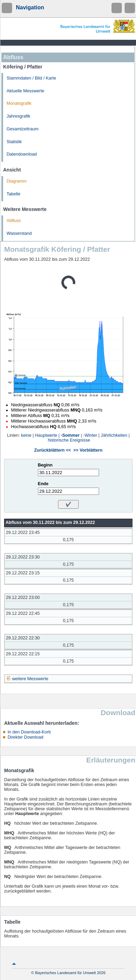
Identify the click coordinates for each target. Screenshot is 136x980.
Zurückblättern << (52, 450)
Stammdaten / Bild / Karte (31, 78)
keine (26, 435)
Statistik (14, 142)
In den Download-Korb (29, 732)
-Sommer (70, 435)
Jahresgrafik (18, 116)
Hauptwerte (46, 435)
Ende (43, 484)
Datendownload (22, 154)
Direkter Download (26, 737)
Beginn (45, 465)
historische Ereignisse (69, 440)
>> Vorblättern (88, 450)
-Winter (90, 435)
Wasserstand (19, 233)
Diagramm (17, 181)
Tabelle (13, 194)
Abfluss (14, 221)
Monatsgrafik (19, 103)
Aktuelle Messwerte (25, 91)
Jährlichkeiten (114, 435)
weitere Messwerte (30, 679)
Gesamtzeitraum (22, 129)
